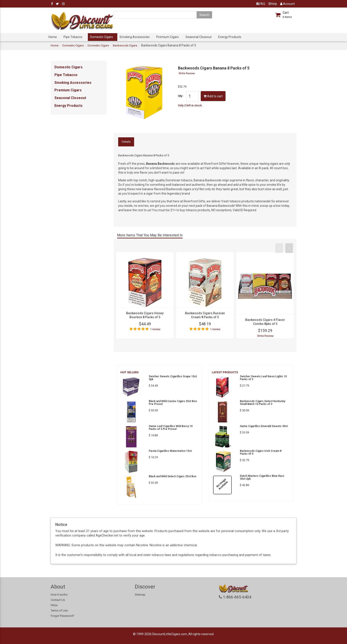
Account (287, 4)
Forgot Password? (63, 616)
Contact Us (58, 600)
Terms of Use (59, 610)
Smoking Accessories (135, 37)
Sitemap (140, 595)
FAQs (54, 605)
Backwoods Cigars (125, 45)
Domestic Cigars (101, 37)
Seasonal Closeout (199, 37)
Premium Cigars (168, 37)
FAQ (261, 4)
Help (273, 4)
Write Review (187, 73)
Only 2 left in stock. (190, 105)
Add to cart (213, 96)
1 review (155, 329)
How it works (59, 595)
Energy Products (230, 37)
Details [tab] (126, 142)
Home (53, 37)
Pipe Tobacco (73, 37)
